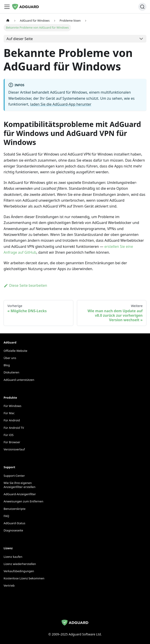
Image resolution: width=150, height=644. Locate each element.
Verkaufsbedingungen (19, 571)
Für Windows (12, 406)
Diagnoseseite (13, 530)
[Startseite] (8, 21)
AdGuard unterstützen (19, 380)
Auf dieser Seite (20, 39)
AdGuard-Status (14, 523)
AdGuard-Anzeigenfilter (20, 494)
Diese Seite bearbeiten (25, 285)
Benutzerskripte (15, 509)
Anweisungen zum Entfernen (24, 501)
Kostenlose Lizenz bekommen (24, 578)
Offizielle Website (15, 351)
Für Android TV (14, 428)
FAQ (6, 516)
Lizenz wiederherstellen (20, 564)
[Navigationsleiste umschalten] (7, 7)
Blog (7, 365)
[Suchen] (142, 7)
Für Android (12, 420)
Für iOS (9, 435)
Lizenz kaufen (13, 557)
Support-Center (14, 476)
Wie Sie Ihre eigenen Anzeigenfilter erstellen (19, 485)
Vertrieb (9, 585)
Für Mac (9, 413)
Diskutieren (11, 372)
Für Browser (12, 442)
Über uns (10, 358)
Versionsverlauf (14, 449)
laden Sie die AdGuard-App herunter (61, 104)
